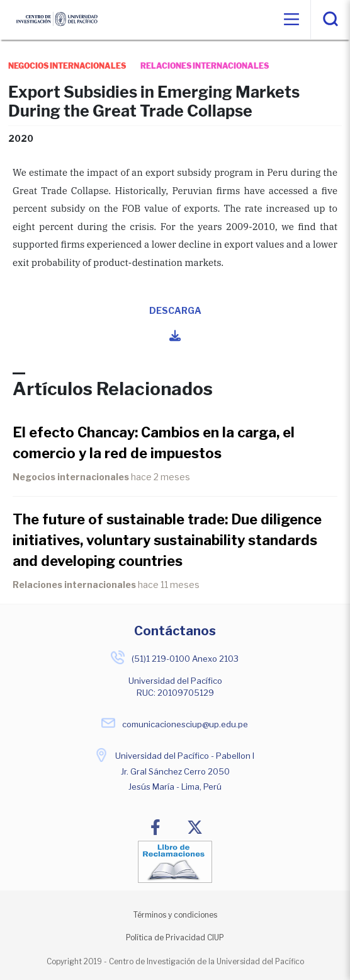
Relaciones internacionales (74, 585)
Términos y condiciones (175, 915)
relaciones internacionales (205, 66)
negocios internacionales (67, 66)
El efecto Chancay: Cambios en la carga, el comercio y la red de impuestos (154, 443)
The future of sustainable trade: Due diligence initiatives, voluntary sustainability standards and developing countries (167, 540)
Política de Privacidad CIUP (175, 937)
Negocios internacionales (71, 477)
